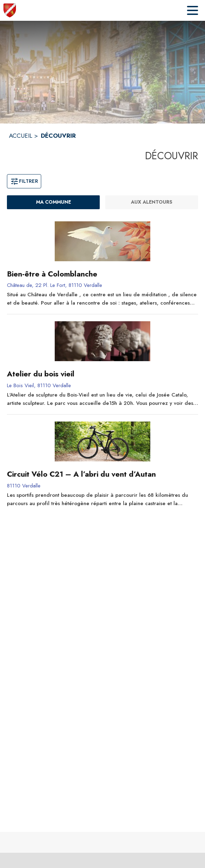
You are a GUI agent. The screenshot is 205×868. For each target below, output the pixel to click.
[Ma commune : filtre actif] (53, 202)
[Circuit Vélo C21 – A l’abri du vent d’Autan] (102, 474)
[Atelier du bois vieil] (102, 374)
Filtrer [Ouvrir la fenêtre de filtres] (24, 181)
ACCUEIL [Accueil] (21, 136)
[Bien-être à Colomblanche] (102, 274)
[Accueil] (10, 10)
